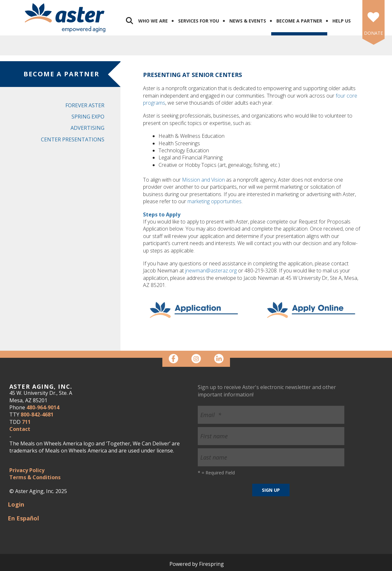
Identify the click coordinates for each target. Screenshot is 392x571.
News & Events (248, 21)
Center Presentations (73, 139)
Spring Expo (88, 117)
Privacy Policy (27, 470)
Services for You (199, 21)
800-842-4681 (37, 414)
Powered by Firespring (197, 564)
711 (26, 422)
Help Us (342, 21)
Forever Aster (85, 105)
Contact (20, 429)
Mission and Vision (203, 180)
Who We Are (153, 21)
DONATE (373, 33)
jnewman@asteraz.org (211, 271)
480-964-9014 (43, 407)
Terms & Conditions (35, 477)
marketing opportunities (215, 201)
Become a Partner (299, 21)
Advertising (87, 128)
